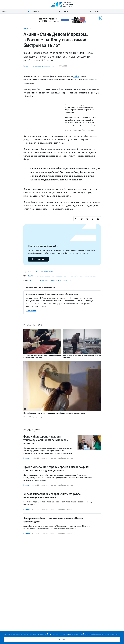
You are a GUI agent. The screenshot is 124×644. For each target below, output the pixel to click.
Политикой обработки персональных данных (101, 634)
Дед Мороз (32, 276)
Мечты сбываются (59, 276)
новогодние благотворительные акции (82, 276)
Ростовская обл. (47, 271)
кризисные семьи (44, 276)
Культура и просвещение (41, 417)
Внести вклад (38, 259)
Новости (27, 28)
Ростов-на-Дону (34, 271)
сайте (77, 76)
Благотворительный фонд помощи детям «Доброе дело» (50, 281)
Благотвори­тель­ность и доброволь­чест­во (40, 66)
